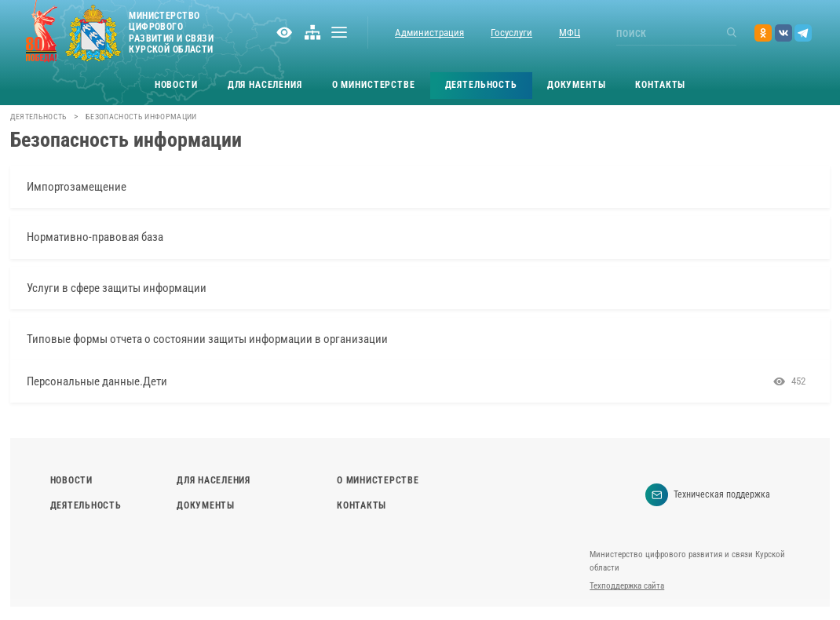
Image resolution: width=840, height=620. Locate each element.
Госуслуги (511, 33)
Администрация (429, 33)
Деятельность (481, 85)
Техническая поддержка (708, 495)
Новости (176, 85)
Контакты (660, 85)
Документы (577, 85)
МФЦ (570, 33)
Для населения (265, 85)
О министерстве (374, 85)
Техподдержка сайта (627, 586)
